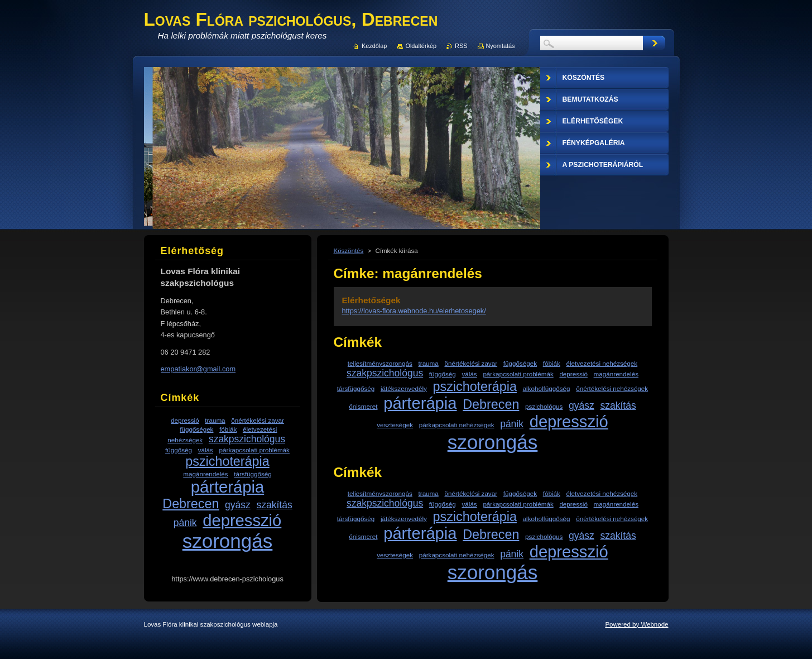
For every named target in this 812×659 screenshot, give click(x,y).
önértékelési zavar (471, 363)
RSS (461, 46)
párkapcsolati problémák (518, 374)
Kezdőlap (374, 46)
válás (469, 374)
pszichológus (544, 406)
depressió (573, 374)
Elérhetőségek (371, 300)
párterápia (420, 403)
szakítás (618, 405)
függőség (443, 374)
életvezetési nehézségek (602, 363)
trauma (429, 363)
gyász (582, 405)
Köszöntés (349, 251)
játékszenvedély (404, 388)
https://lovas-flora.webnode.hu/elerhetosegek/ (414, 311)
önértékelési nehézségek (612, 388)
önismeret (363, 406)
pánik (512, 424)
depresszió (569, 422)
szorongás (493, 442)
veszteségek (395, 425)
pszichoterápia (475, 386)
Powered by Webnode (636, 624)
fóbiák (552, 363)
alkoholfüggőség (547, 388)
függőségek (520, 363)
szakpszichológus (385, 373)
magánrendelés (616, 374)
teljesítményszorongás (380, 363)
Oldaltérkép (421, 46)
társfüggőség (356, 388)
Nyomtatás (501, 46)
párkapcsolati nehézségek (457, 425)
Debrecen (491, 404)
